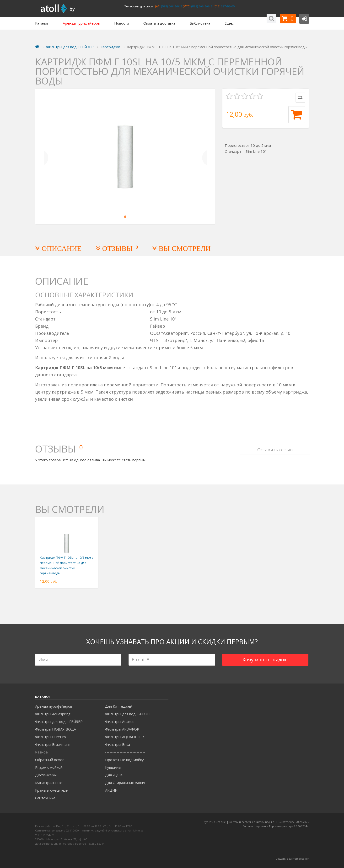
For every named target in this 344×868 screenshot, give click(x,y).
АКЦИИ (111, 790)
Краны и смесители (52, 790)
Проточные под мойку (124, 760)
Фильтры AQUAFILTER (124, 737)
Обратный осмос (50, 760)
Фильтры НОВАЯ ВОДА (56, 729)
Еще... (229, 23)
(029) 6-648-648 (171, 6)
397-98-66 (227, 6)
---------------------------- (125, 752)
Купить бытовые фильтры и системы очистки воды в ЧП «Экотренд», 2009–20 (255, 822)
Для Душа (114, 775)
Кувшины (113, 767)
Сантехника (45, 798)
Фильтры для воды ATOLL (128, 714)
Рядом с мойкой (49, 767)
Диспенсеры (46, 775)
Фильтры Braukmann (53, 744)
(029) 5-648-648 (201, 6)
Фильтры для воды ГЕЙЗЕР (59, 721)
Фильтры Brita (118, 744)
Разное (41, 752)
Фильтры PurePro (51, 737)
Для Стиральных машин (126, 783)
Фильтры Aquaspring (53, 714)
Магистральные (49, 783)
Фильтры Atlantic (120, 721)
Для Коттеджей (119, 706)
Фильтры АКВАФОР (122, 729)
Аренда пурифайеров (54, 706)
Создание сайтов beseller (292, 859)
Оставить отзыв (274, 443)
